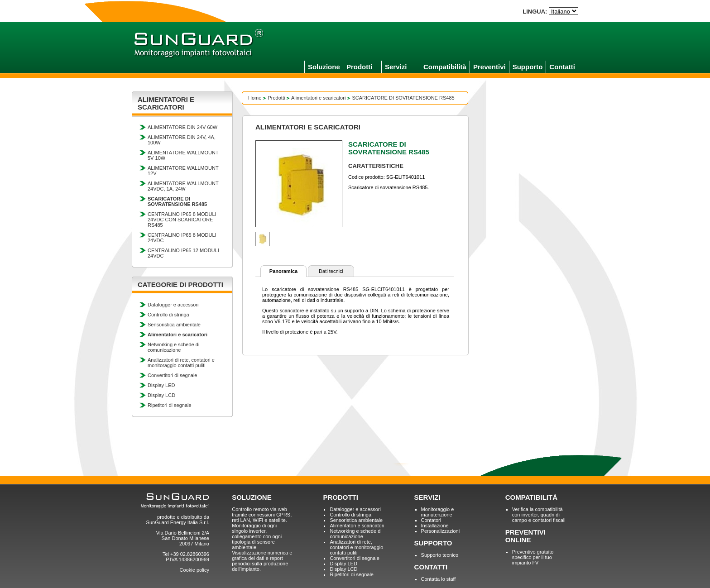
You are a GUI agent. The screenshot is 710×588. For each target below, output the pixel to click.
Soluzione (324, 67)
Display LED (161, 385)
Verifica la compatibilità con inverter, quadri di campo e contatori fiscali (539, 515)
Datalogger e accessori (173, 305)
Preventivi (489, 67)
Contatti (562, 67)
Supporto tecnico (440, 555)
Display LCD (161, 395)
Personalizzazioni (441, 531)
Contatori (431, 520)
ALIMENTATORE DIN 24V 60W (182, 127)
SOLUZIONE (252, 497)
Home (255, 98)
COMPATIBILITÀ (531, 497)
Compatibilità (445, 67)
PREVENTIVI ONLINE (525, 536)
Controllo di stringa (168, 315)
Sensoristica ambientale (174, 325)
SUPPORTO (433, 543)
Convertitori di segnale (172, 375)
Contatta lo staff (439, 579)
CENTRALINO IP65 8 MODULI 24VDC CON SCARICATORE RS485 (182, 220)
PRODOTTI (341, 497)
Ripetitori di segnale (170, 405)
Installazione (435, 526)
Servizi (396, 67)
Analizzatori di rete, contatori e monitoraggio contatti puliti (181, 363)
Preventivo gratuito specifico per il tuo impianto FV (533, 557)
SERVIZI (427, 497)
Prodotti (360, 67)
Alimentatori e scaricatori (318, 98)
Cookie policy (194, 570)
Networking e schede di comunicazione (173, 347)
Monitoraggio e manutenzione (438, 512)
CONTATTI (431, 567)
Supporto (528, 67)
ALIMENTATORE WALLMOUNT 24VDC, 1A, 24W (183, 186)
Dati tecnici (331, 271)
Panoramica (283, 271)
